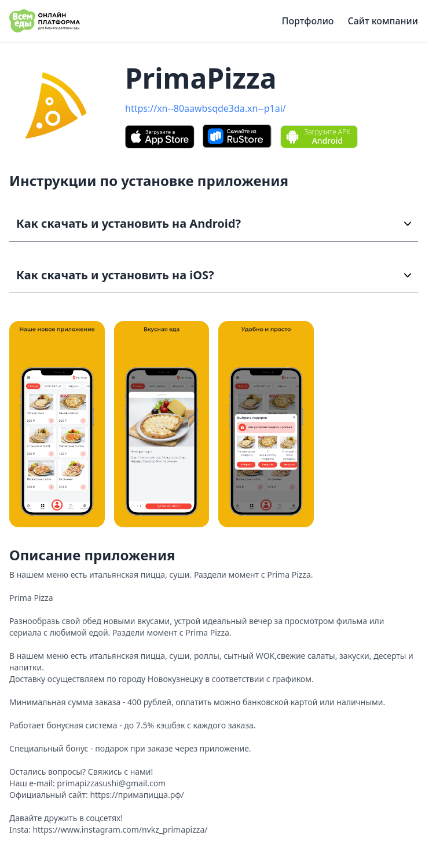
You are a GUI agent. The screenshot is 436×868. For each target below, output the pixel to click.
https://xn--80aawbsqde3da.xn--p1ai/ (206, 108)
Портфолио (308, 21)
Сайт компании (383, 21)
